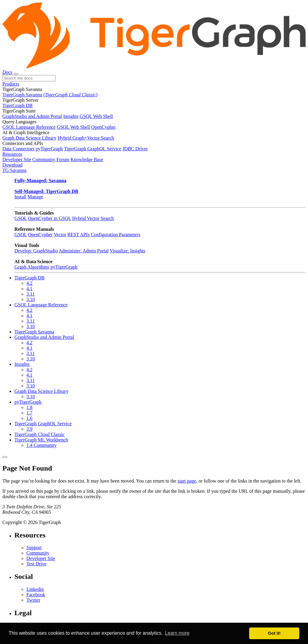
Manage (35, 197)
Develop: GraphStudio (36, 251)
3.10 (31, 299)
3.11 (30, 294)
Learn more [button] (177, 633)
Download (12, 165)
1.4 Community (41, 445)
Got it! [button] (274, 633)
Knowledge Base (87, 159)
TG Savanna (14, 170)
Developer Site (17, 159)
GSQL (21, 218)
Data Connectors (18, 149)
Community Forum (51, 159)
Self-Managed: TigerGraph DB (46, 191)
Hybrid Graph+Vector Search (86, 138)
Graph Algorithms (32, 267)
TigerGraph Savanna (22, 95)
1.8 (29, 407)
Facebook (36, 595)
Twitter (33, 600)
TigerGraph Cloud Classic (39, 434)
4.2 (29, 283)
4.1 (29, 289)
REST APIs (78, 235)
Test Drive (36, 564)
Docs (7, 72)
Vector (60, 235)
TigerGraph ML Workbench (41, 440)
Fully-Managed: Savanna (40, 181)
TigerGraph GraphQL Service (93, 149)
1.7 (29, 413)
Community (38, 553)
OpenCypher (104, 127)
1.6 (29, 418)
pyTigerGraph (49, 149)
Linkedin (35, 589)
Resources (12, 154)
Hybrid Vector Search (93, 218)
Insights (71, 116)
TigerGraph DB (17, 105)
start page (187, 481)
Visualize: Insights (127, 251)
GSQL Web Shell (96, 116)
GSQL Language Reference (29, 127)
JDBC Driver (135, 149)
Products (11, 84)
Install (20, 197)
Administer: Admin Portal (84, 251)
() (70, 95)
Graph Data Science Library (29, 138)
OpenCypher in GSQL (49, 218)
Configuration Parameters (115, 235)
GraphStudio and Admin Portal (32, 116)
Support (34, 548)
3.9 (29, 429)
